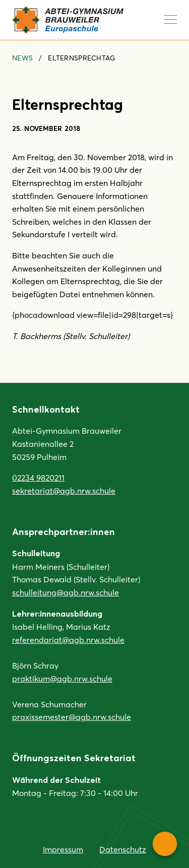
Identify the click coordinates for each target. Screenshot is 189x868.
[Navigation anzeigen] (170, 19)
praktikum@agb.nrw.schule (62, 678)
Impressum (63, 849)
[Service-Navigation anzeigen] (165, 844)
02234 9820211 (38, 477)
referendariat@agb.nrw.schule (68, 640)
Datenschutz (123, 849)
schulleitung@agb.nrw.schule (66, 592)
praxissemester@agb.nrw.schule (72, 717)
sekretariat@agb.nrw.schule (64, 490)
